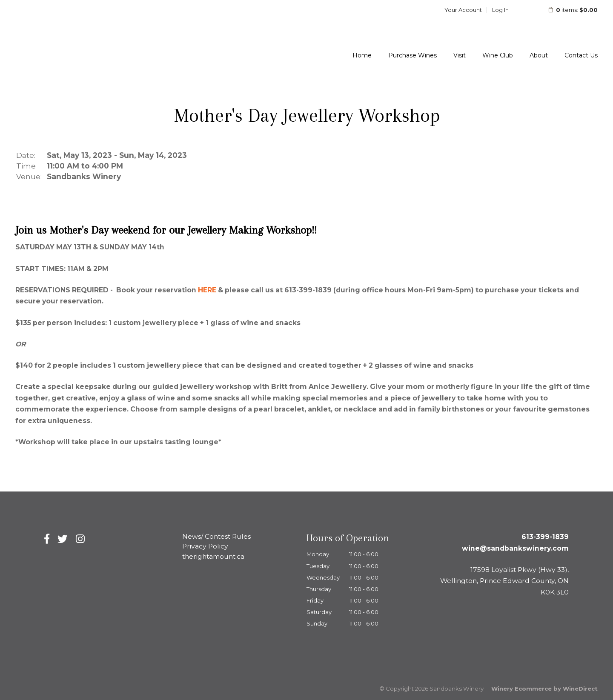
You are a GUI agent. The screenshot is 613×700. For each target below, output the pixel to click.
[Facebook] (47, 539)
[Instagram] (80, 539)
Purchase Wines (412, 55)
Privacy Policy (205, 546)
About (539, 55)
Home (362, 55)
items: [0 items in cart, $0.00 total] (567, 10)
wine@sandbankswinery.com (515, 548)
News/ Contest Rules (216, 536)
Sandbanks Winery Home (75, 34)
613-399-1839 (545, 537)
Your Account (463, 10)
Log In (500, 10)
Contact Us (581, 55)
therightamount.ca (213, 556)
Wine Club (498, 55)
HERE (207, 290)
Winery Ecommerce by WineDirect (544, 689)
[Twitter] (63, 539)
